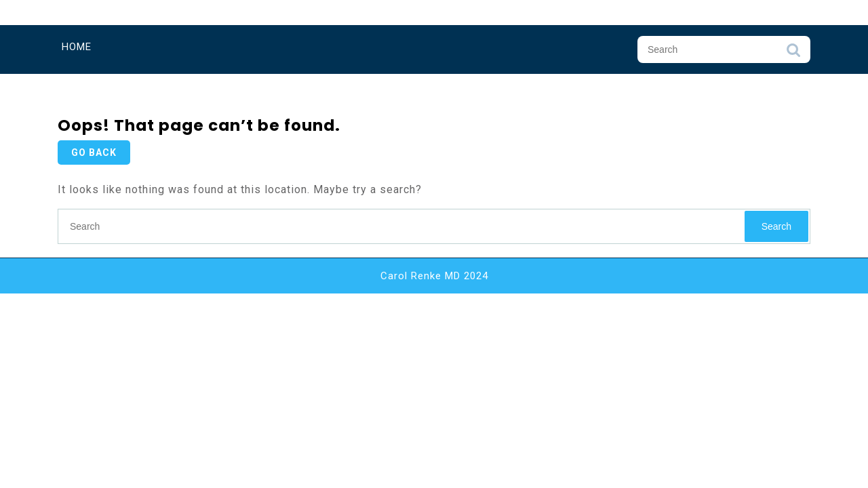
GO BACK (94, 152)
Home (77, 47)
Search (793, 54)
